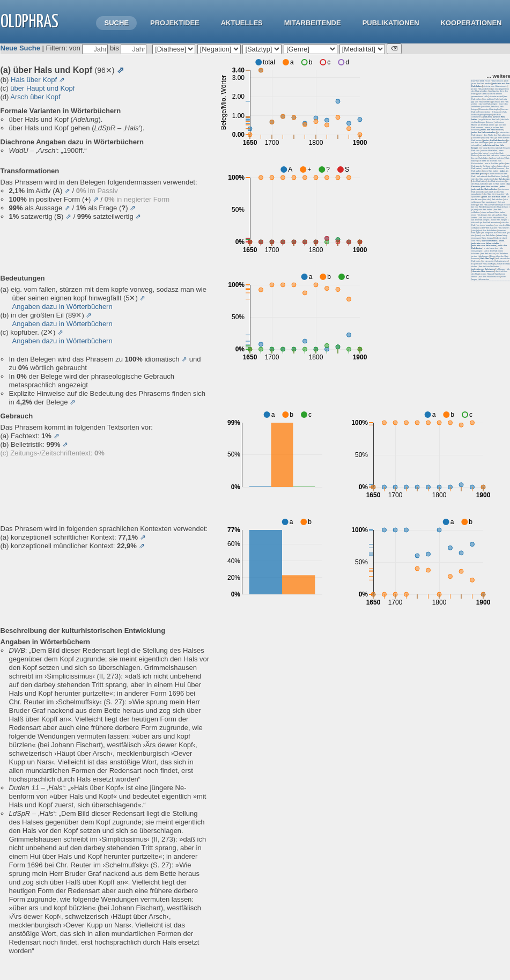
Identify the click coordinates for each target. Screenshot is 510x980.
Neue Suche (20, 48)
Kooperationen (471, 23)
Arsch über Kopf (35, 97)
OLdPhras (29, 22)
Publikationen (391, 23)
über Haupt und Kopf (42, 88)
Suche (116, 23)
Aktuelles (242, 23)
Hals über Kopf (34, 80)
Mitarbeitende (313, 23)
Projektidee (175, 23)
